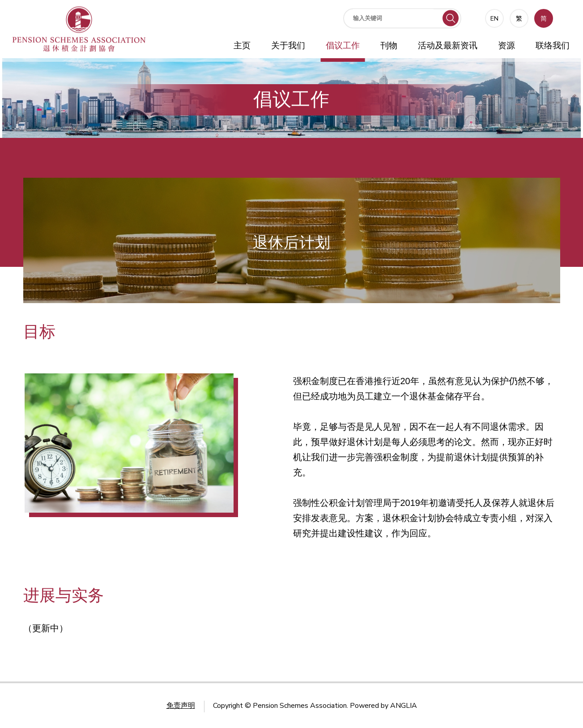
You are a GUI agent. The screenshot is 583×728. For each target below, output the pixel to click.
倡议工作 (343, 46)
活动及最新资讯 (448, 46)
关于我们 (288, 46)
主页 (242, 46)
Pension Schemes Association (300, 706)
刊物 (389, 46)
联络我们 (553, 46)
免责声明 (181, 706)
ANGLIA (404, 706)
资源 (506, 46)
